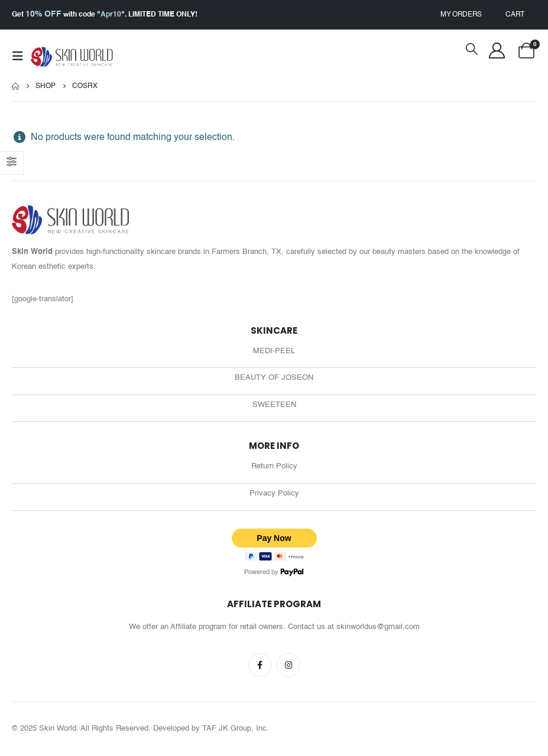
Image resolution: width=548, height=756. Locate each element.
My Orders (461, 15)
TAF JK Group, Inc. (236, 730)
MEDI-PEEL (274, 352)
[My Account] (497, 51)
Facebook (260, 666)
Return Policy (274, 468)
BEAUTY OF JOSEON (274, 379)
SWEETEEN (274, 406)
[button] (21, 57)
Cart (515, 15)
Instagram (288, 666)
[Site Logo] (72, 57)
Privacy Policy (274, 495)
